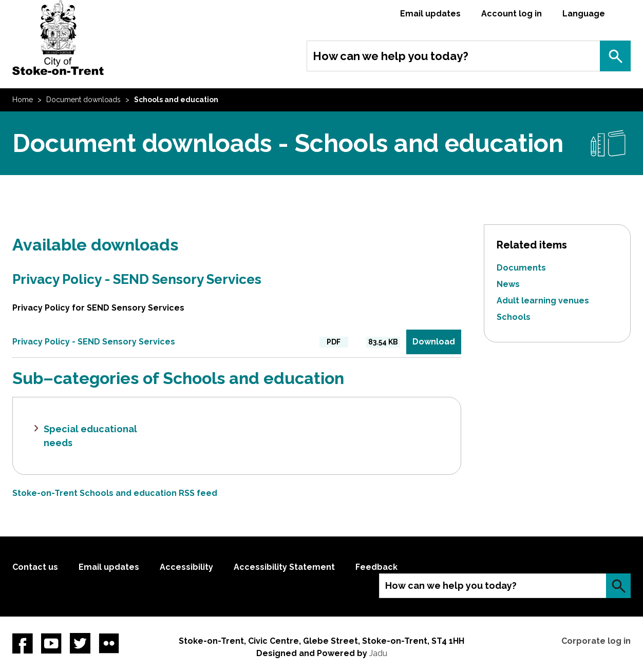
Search (615, 56)
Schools (514, 317)
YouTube (51, 643)
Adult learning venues (543, 301)
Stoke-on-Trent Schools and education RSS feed (115, 493)
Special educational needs (90, 436)
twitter (80, 643)
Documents (521, 268)
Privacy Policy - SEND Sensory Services (137, 279)
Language (584, 14)
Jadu (378, 653)
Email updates (430, 14)
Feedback (376, 567)
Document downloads (83, 100)
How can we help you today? (391, 56)
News (508, 284)
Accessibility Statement (284, 567)
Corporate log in (596, 641)
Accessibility (186, 567)
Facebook (23, 643)
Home (23, 100)
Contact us (35, 567)
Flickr (109, 643)
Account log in (512, 14)
